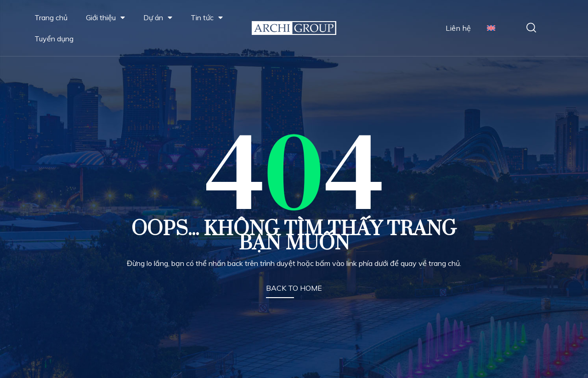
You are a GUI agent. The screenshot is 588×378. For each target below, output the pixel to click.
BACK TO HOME (294, 288)
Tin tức (207, 17)
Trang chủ (51, 17)
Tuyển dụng (54, 39)
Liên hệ (458, 28)
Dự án (158, 17)
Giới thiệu (105, 17)
